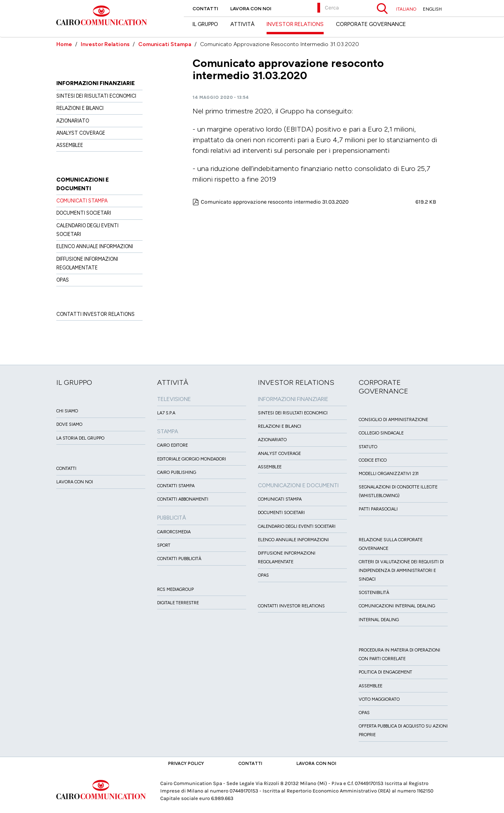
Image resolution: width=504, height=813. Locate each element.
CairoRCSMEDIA (174, 532)
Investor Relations (105, 44)
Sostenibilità (374, 593)
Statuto (368, 447)
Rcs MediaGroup (175, 589)
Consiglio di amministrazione (393, 420)
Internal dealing (379, 620)
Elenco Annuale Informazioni (95, 246)
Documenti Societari (84, 213)
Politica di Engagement (385, 672)
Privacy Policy (186, 763)
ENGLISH (432, 9)
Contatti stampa (176, 486)
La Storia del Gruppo (80, 438)
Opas (364, 713)
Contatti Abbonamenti (183, 499)
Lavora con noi (251, 9)
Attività (242, 24)
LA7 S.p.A (166, 413)
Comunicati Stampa (165, 44)
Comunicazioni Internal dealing (397, 606)
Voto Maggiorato (379, 699)
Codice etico (373, 460)
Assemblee (70, 145)
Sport (164, 545)
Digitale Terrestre (178, 603)
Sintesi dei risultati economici (96, 96)
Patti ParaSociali (378, 509)
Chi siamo (67, 411)
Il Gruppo (205, 24)
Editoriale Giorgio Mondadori (192, 459)
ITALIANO (406, 9)
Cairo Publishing (177, 472)
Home (64, 44)
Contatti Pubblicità (179, 559)
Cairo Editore (172, 445)
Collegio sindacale (381, 433)
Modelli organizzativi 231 (389, 474)
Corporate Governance (371, 24)
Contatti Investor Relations (95, 314)
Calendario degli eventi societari (297, 526)
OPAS (63, 280)
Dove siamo (69, 424)
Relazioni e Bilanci (80, 108)
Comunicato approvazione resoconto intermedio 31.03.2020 (275, 202)
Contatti (205, 9)
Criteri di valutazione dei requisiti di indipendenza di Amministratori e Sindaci (401, 571)
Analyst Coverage (81, 133)
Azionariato (73, 121)
